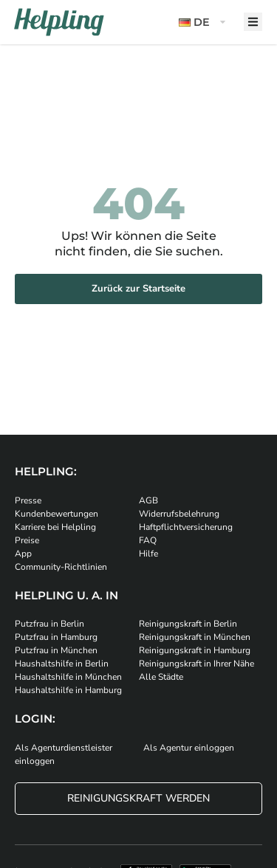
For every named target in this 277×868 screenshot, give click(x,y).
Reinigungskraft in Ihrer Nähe (196, 664)
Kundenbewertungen (57, 514)
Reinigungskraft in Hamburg (195, 650)
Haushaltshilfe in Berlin (62, 664)
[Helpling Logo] (59, 22)
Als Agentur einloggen (189, 748)
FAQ (148, 540)
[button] (204, 23)
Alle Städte (161, 677)
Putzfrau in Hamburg (56, 637)
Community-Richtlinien (61, 567)
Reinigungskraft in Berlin (188, 624)
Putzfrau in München (56, 650)
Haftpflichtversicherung (186, 527)
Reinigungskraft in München (195, 637)
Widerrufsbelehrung (179, 514)
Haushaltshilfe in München (68, 677)
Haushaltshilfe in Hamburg (68, 690)
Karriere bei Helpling (55, 527)
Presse (28, 500)
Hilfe (148, 554)
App (23, 554)
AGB (148, 500)
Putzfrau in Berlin (49, 624)
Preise (27, 540)
